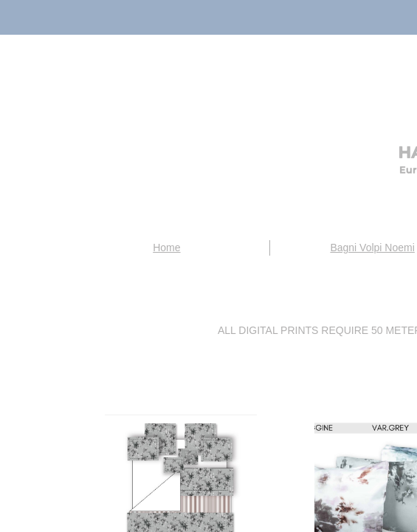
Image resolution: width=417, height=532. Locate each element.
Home (166, 248)
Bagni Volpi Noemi (372, 248)
